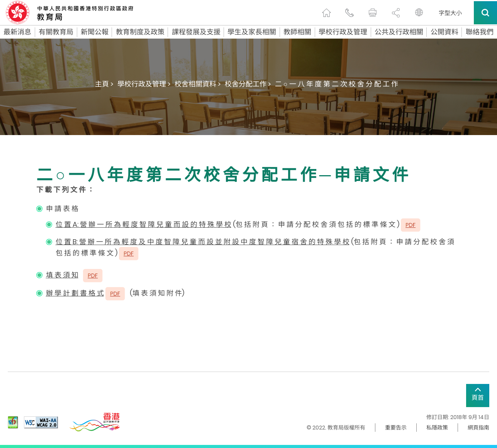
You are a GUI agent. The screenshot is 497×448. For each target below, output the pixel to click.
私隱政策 (437, 428)
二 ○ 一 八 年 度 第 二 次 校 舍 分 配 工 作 (337, 84)
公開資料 (444, 32)
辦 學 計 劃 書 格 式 (75, 293)
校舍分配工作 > (248, 84)
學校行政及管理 (343, 32)
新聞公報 (95, 32)
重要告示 (396, 428)
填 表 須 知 (62, 275)
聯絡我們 (480, 32)
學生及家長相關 (252, 32)
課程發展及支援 (196, 32)
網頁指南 (478, 428)
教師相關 (297, 32)
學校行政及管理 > (144, 84)
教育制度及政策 (140, 32)
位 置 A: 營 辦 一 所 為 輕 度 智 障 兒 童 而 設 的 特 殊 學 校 (143, 224)
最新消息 (17, 32)
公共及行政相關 (399, 32)
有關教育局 (56, 32)
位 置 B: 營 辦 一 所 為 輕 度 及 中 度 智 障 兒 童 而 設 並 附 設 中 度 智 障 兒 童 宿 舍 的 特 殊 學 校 (203, 242)
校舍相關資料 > (198, 84)
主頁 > (104, 84)
